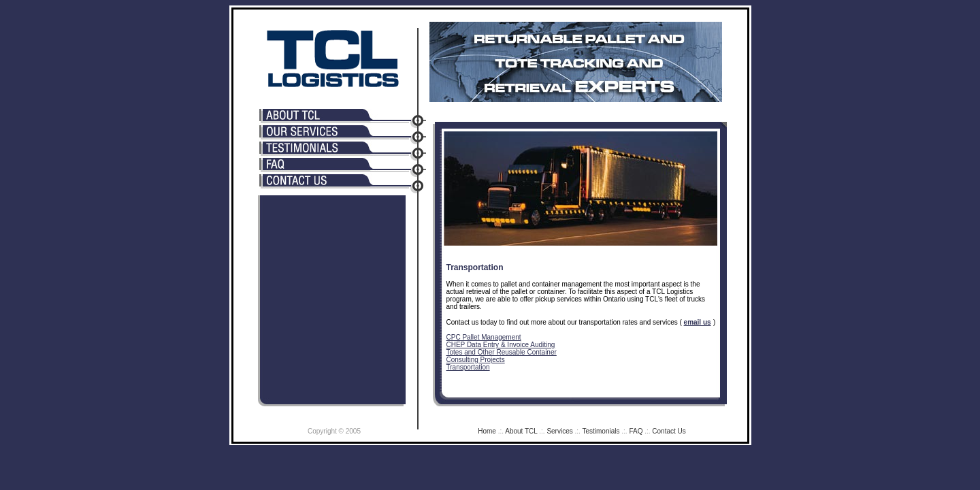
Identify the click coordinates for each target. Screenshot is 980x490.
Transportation (468, 367)
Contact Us (669, 431)
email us (698, 322)
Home (487, 431)
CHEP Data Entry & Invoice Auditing (501, 345)
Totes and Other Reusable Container (502, 352)
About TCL (521, 431)
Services (559, 431)
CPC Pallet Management (484, 337)
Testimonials (601, 431)
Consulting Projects (476, 360)
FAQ (636, 431)
